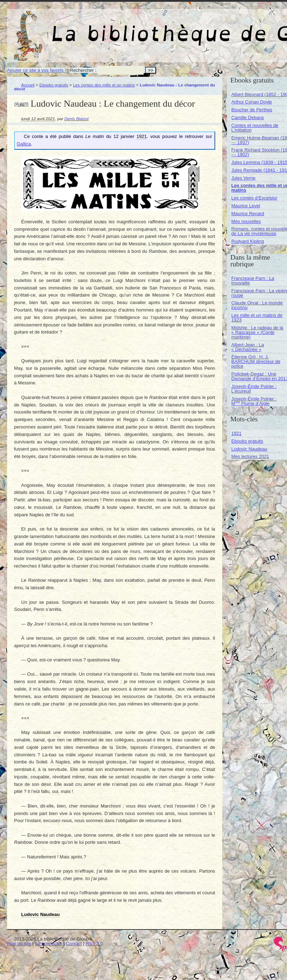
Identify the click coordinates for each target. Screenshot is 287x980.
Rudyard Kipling (248, 241)
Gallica (24, 144)
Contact (74, 944)
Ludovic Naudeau (249, 449)
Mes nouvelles (246, 221)
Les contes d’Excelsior (254, 198)
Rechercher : (83, 70)
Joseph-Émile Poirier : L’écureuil (254, 389)
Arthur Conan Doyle (251, 102)
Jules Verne (243, 178)
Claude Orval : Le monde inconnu (257, 305)
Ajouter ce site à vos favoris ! (37, 70)
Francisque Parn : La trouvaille (253, 281)
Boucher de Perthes (252, 110)
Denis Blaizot (76, 119)
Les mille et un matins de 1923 (257, 318)
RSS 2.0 (94, 944)
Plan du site (19, 944)
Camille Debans (248, 118)
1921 (236, 433)
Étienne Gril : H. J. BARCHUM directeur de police (256, 361)
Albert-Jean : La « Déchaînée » (248, 347)
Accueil (28, 85)
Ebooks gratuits (54, 85)
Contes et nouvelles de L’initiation (255, 128)
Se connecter (49, 944)
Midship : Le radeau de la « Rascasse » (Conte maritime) (257, 332)
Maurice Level (246, 206)
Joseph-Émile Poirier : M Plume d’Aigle (254, 401)
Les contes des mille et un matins (104, 85)
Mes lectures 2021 (250, 456)
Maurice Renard (248, 214)
